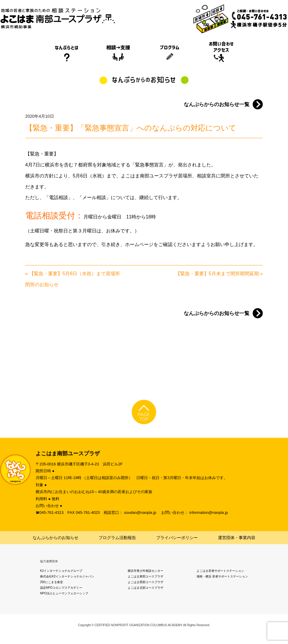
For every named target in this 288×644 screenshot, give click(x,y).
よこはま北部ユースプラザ (145, 588)
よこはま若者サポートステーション (220, 571)
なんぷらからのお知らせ (56, 538)
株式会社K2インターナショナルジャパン (67, 576)
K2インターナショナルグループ (61, 571)
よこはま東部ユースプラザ (145, 576)
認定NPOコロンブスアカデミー (61, 588)
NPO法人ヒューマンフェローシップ (64, 593)
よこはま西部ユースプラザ (145, 582)
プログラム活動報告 (117, 538)
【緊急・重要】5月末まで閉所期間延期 (217, 274)
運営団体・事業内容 (237, 538)
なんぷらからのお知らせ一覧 (217, 104)
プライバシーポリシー (177, 538)
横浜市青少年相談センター (145, 571)
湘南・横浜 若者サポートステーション (222, 576)
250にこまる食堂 (52, 582)
